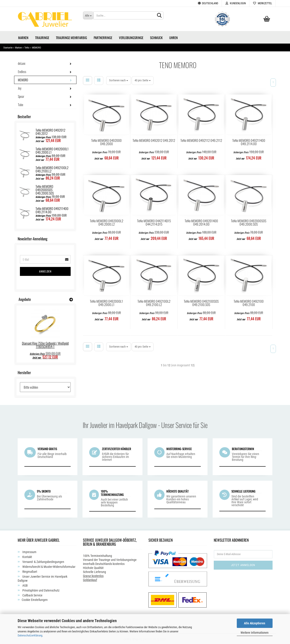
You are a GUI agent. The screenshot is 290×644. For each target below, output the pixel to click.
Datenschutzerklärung (30, 635)
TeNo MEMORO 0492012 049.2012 (154, 140)
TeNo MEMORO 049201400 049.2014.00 (201, 222)
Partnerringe (103, 37)
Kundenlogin (235, 3)
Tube (21, 104)
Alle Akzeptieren (255, 623)
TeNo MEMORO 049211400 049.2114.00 (249, 141)
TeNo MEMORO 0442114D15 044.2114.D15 (154, 222)
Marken (23, 37)
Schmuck (156, 37)
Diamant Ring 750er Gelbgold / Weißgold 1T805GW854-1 (45, 344)
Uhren (174, 37)
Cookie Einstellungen (35, 599)
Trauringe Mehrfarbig (71, 37)
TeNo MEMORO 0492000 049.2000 (106, 141)
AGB (25, 585)
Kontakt (27, 556)
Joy (20, 87)
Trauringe (42, 37)
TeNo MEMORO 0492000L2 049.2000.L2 (107, 222)
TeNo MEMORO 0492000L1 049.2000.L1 (106, 302)
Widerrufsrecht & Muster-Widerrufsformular (49, 566)
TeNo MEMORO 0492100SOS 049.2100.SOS (201, 302)
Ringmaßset (29, 571)
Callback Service (32, 595)
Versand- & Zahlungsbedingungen (43, 561)
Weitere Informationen (255, 633)
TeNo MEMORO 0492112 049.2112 (201, 140)
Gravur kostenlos (93, 575)
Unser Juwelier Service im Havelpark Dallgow (42, 578)
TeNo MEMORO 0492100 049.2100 (249, 302)
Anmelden (45, 271)
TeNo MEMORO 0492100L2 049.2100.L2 (154, 302)
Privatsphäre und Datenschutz (41, 590)
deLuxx (22, 63)
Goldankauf (90, 579)
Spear (21, 96)
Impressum (29, 551)
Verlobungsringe (131, 37)
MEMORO (23, 79)
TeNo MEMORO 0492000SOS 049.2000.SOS (249, 222)
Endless (22, 71)
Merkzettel (262, 3)
